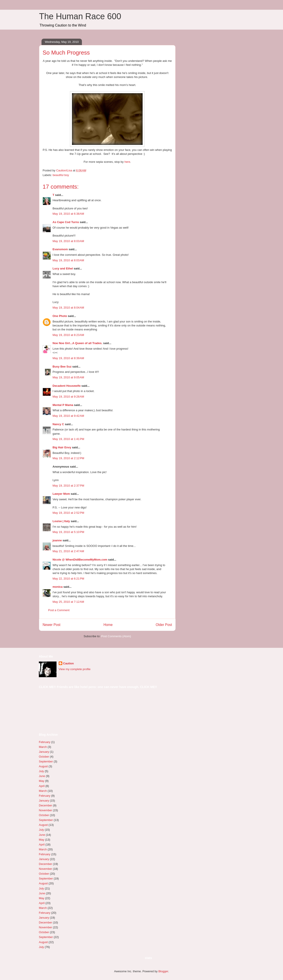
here (127, 162)
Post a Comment (59, 610)
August (43, 766)
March (43, 747)
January (44, 752)
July (41, 771)
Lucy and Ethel (63, 268)
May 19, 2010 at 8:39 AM (68, 358)
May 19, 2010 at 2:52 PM (68, 513)
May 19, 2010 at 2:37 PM (68, 486)
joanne (57, 540)
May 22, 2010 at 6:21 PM (68, 579)
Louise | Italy (61, 521)
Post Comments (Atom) (116, 636)
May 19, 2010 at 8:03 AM (68, 241)
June (42, 776)
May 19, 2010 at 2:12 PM (68, 458)
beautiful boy (61, 175)
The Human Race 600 (80, 16)
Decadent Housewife (67, 386)
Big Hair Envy (62, 447)
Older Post (164, 625)
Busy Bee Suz (62, 367)
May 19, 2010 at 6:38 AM (68, 214)
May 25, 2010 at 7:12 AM (68, 602)
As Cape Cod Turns (66, 222)
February (45, 742)
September (46, 761)
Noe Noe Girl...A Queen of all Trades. (77, 343)
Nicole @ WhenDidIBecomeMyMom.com (80, 560)
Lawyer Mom (61, 494)
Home (108, 625)
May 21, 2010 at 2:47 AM (68, 551)
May (42, 781)
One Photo (60, 316)
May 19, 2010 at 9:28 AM (68, 397)
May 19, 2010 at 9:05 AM (68, 377)
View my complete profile (75, 669)
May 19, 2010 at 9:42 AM (68, 416)
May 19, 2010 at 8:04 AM (68, 308)
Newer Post (52, 625)
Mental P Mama (63, 405)
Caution (68, 663)
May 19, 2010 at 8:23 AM (68, 335)
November (45, 810)
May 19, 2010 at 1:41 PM (68, 439)
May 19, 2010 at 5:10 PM (68, 532)
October (44, 757)
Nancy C (58, 424)
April (42, 786)
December (45, 805)
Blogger (163, 971)
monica (58, 587)
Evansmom (60, 249)
